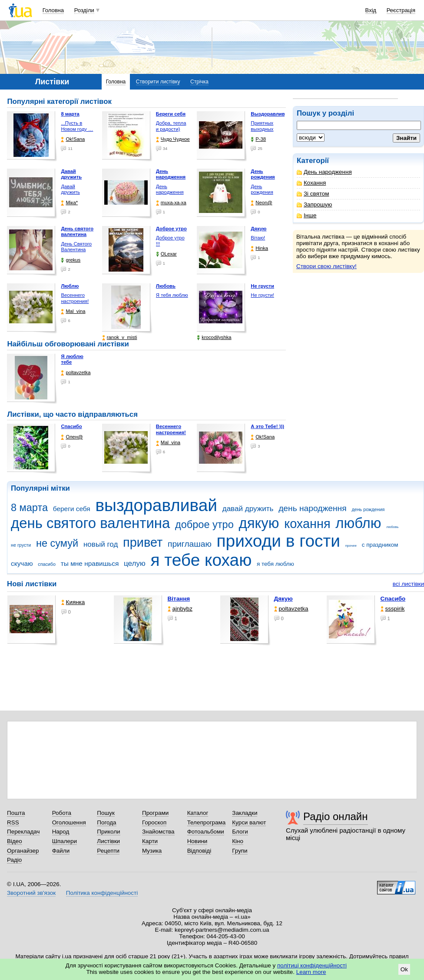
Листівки (108, 841)
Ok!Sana (73, 139)
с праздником (380, 545)
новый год (101, 544)
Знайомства (158, 832)
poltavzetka (76, 373)
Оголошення (69, 822)
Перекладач (23, 832)
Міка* (69, 203)
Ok (404, 969)
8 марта (29, 508)
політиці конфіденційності (312, 965)
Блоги (240, 832)
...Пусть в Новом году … (77, 126)
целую (135, 563)
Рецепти (108, 851)
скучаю (22, 563)
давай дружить (248, 509)
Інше (306, 215)
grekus (71, 260)
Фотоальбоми (206, 832)
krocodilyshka (214, 337)
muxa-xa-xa (171, 203)
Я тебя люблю (172, 295)
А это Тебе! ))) (267, 426)
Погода (106, 822)
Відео (15, 841)
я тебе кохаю (201, 560)
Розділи (84, 10)
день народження (313, 508)
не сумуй (57, 543)
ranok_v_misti (120, 337)
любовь (392, 527)
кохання (307, 524)
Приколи (108, 832)
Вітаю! (258, 238)
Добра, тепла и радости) (171, 126)
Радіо (14, 860)
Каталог (198, 813)
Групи (240, 851)
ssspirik (393, 609)
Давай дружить (70, 189)
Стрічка (199, 82)
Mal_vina (73, 311)
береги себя (72, 509)
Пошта (16, 813)
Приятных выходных (262, 126)
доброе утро (204, 525)
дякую (259, 523)
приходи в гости (278, 541)
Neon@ (261, 203)
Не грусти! (262, 295)
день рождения (368, 509)
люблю (358, 523)
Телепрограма (207, 822)
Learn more (311, 972)
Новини (197, 841)
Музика (152, 851)
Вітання (179, 599)
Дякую (283, 599)
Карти (150, 841)
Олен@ (72, 437)
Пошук (106, 813)
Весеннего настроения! (75, 298)
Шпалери (65, 841)
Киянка (73, 602)
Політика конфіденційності (102, 893)
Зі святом (313, 194)
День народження (324, 172)
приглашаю (190, 544)
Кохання (311, 183)
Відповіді (199, 851)
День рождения (262, 189)
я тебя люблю (275, 564)
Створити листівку (158, 82)
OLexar (166, 254)
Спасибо (71, 426)
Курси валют (249, 822)
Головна (53, 10)
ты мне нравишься (90, 563)
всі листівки (408, 584)
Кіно (238, 841)
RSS (13, 822)
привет (143, 542)
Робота (62, 813)
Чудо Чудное (173, 139)
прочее (351, 546)
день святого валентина (90, 523)
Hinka (259, 248)
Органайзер (23, 851)
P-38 (258, 139)
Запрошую (314, 204)
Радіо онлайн (336, 816)
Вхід (371, 10)
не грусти (21, 545)
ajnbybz (180, 609)
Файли (61, 851)
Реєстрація (401, 10)
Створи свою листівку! (326, 266)
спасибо (47, 564)
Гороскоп (154, 822)
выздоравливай (156, 505)
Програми (155, 813)
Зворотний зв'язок (31, 893)
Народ (61, 832)
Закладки (245, 813)
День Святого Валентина (76, 247)
